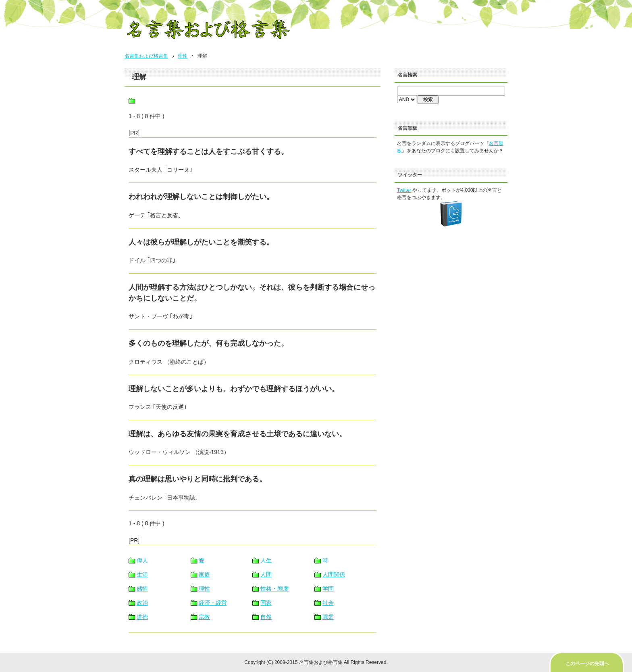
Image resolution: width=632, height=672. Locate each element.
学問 (328, 589)
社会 (328, 603)
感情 (142, 589)
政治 (142, 603)
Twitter (404, 190)
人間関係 (334, 575)
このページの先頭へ (587, 664)
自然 (266, 617)
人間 (266, 575)
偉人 (142, 560)
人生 (266, 560)
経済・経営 (213, 603)
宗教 (204, 617)
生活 (142, 575)
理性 (183, 56)
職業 (328, 617)
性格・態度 (274, 589)
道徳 (142, 617)
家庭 (204, 575)
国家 (266, 603)
